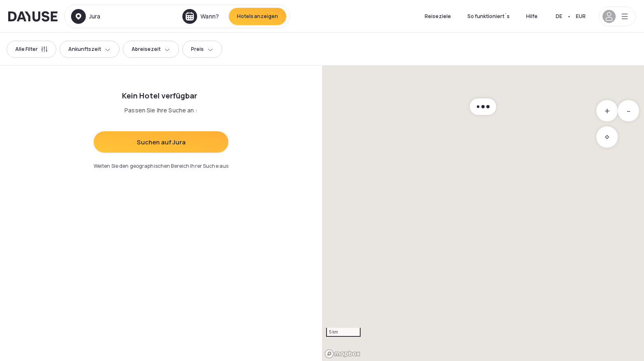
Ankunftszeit (90, 49)
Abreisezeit (151, 49)
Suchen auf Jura (161, 142)
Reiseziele (438, 16)
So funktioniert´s (489, 16)
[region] (483, 213)
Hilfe (532, 16)
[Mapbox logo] (343, 354)
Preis (202, 49)
